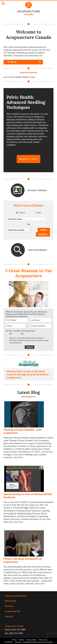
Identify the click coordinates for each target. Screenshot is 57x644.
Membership (10, 601)
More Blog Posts (29, 397)
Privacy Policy (31, 640)
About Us (9, 616)
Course (22, 213)
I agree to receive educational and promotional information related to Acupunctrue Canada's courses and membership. (29, 340)
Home (14, 640)
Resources (9, 606)
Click (3, 3)
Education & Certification (16, 596)
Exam (39, 213)
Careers (21, 640)
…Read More (18, 457)
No (22, 334)
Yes (11, 334)
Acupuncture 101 (13, 611)
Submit (29, 347)
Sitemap (18, 642)
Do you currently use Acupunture (21, 331)
